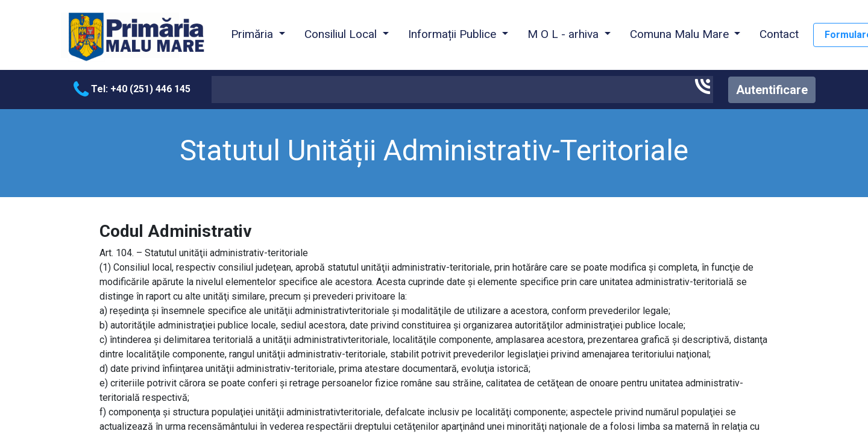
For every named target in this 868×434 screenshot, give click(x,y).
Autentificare (772, 90)
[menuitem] (779, 35)
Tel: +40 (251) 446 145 (132, 89)
